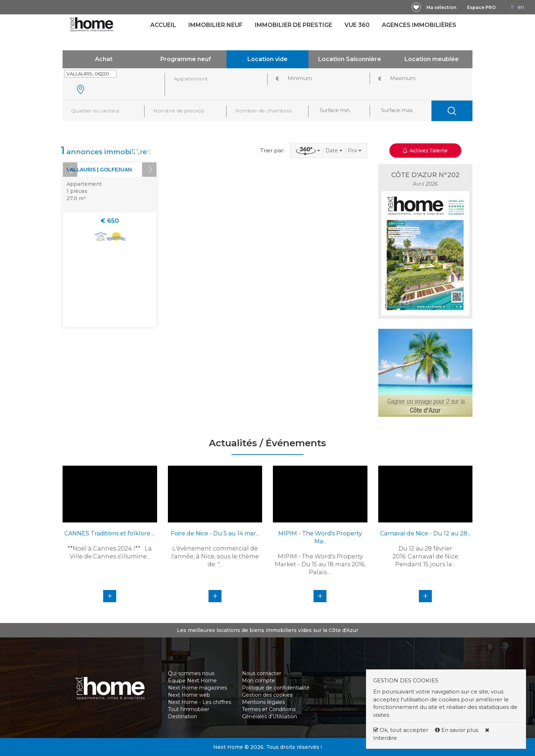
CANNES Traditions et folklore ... (110, 533)
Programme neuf (186, 59)
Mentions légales (263, 702)
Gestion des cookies (267, 695)
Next (149, 170)
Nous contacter (262, 673)
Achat (104, 59)
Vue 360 (357, 25)
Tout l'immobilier (189, 709)
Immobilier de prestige (294, 25)
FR (513, 7)
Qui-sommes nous (191, 673)
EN (521, 7)
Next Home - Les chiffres (200, 702)
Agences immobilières (419, 25)
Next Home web (189, 695)
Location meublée (432, 59)
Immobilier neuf (216, 25)
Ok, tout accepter (401, 730)
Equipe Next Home (192, 681)
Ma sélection (441, 7)
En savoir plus (457, 730)
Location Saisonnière (350, 59)
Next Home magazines (197, 688)
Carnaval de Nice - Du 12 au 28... (425, 533)
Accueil (163, 25)
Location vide (267, 59)
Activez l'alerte (425, 151)
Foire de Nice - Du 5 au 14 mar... (215, 533)
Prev (70, 170)
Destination (182, 716)
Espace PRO (481, 7)
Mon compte (259, 681)
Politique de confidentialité (276, 688)
